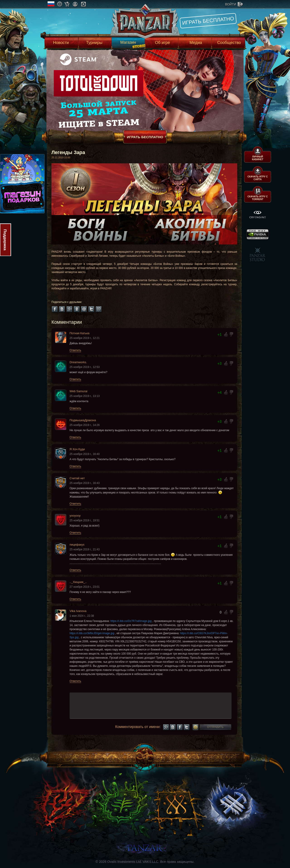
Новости (61, 43)
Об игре (162, 43)
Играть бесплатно (208, 21)
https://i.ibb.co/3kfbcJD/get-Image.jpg (92, 633)
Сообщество (229, 43)
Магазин (128, 42)
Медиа (196, 43)
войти (231, 4)
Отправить (215, 727)
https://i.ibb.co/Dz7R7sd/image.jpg (131, 621)
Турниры (94, 43)
